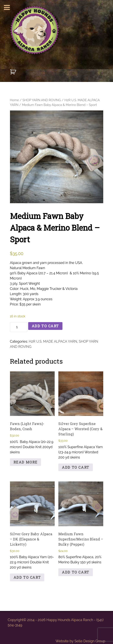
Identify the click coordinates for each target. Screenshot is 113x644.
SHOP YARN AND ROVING (42, 100)
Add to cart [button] (76, 467)
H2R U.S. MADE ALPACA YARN (53, 341)
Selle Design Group (90, 641)
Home (15, 100)
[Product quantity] (19, 327)
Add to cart (45, 326)
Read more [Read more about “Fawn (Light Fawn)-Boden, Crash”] (25, 462)
